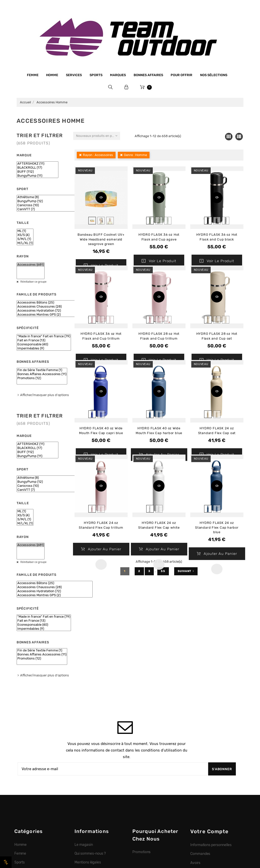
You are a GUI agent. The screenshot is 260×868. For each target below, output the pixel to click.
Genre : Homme (135, 155)
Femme (33, 75)
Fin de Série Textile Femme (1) (42, 370)
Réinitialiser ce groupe (33, 282)
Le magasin (84, 739)
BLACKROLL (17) (38, 168)
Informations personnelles (211, 739)
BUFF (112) (38, 172)
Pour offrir (181, 75)
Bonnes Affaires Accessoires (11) (42, 374)
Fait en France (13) (44, 340)
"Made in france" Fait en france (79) (44, 336)
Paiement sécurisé (89, 774)
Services (74, 75)
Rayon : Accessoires (98, 155)
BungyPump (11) (38, 176)
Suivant (186, 571)
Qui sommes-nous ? (90, 747)
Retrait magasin (87, 792)
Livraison (82, 783)
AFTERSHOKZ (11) (38, 164)
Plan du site (84, 810)
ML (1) (25, 231)
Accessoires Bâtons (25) (55, 303)
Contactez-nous (88, 801)
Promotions (142, 746)
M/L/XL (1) (25, 243)
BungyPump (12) (47, 201)
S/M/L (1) (25, 239)
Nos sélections (214, 75)
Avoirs (195, 757)
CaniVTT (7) (47, 209)
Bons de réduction (205, 774)
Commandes (200, 748)
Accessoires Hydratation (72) (55, 311)
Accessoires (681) (31, 265)
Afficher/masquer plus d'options (45, 395)
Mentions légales (88, 756)
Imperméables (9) (44, 348)
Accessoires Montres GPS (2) (55, 315)
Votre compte (210, 726)
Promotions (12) (42, 378)
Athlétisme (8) (47, 197)
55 (163, 571)
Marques (118, 75)
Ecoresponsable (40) (44, 344)
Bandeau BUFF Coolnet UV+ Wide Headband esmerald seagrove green (101, 239)
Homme (52, 75)
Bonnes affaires (148, 75)
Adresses (198, 766)
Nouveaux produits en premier (98, 136)
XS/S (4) (25, 235)
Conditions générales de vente (99, 765)
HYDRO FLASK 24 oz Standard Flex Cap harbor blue (217, 527)
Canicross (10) (47, 205)
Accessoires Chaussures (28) (55, 307)
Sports (96, 75)
